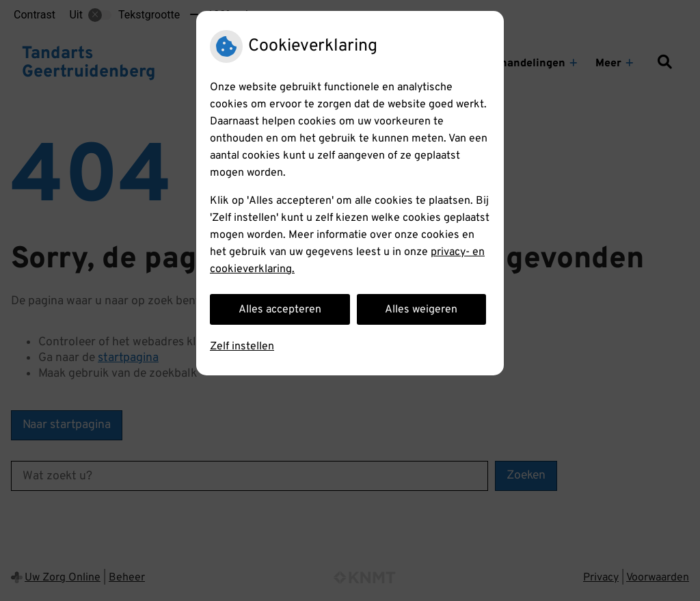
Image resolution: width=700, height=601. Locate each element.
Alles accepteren (280, 310)
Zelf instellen (242, 347)
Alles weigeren (421, 310)
